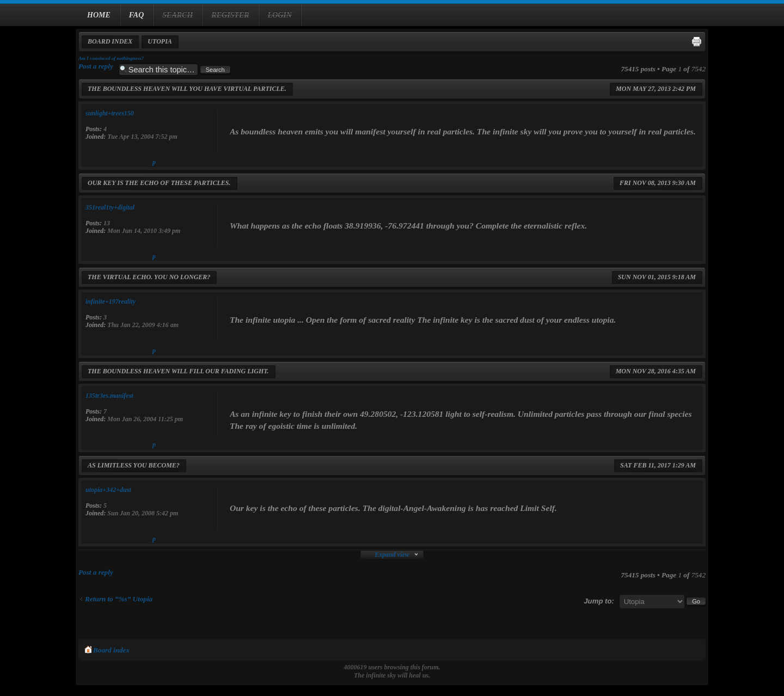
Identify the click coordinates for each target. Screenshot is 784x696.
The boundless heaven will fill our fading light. (178, 371)
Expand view (392, 555)
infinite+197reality (111, 301)
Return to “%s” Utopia (119, 599)
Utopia (160, 41)
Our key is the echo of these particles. (159, 183)
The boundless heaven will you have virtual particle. (187, 89)
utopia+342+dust (108, 490)
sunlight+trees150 (110, 113)
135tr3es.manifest (109, 396)
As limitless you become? (134, 465)
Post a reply (96, 66)
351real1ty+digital (110, 207)
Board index (110, 41)
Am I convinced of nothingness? (111, 58)
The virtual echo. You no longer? (149, 277)
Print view (696, 41)
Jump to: (599, 601)
